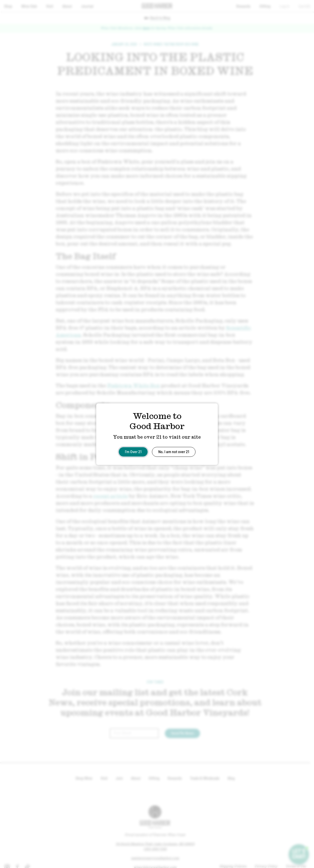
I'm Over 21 (133, 451)
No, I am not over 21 (174, 451)
